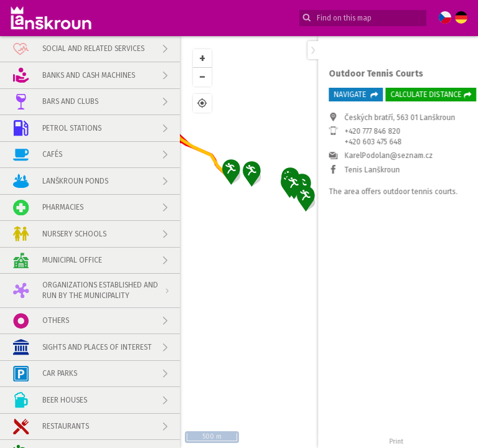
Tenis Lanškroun (363, 268)
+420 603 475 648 (364, 240)
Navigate (346, 192)
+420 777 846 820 (363, 230)
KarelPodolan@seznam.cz (380, 254)
